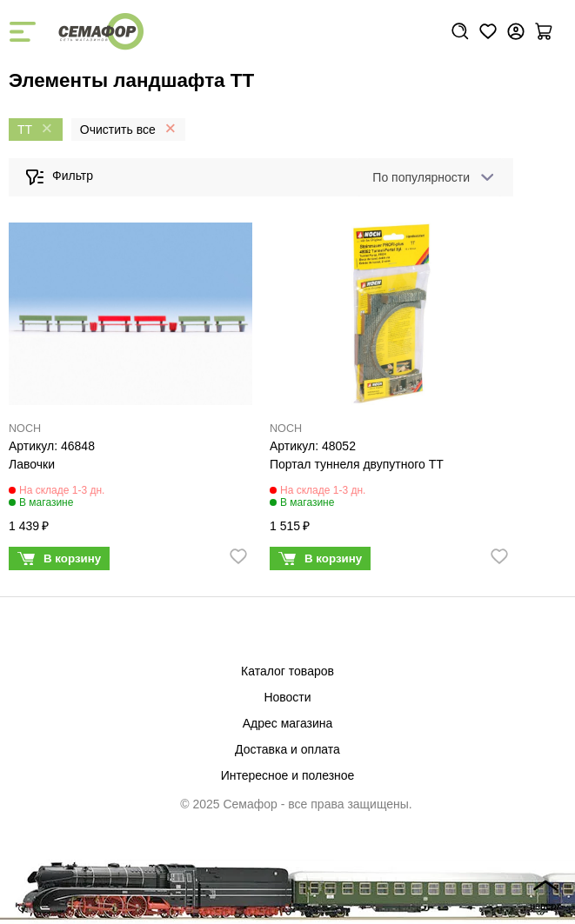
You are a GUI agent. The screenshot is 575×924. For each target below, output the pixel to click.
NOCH (25, 429)
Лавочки (32, 464)
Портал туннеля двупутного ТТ (357, 464)
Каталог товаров (287, 671)
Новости (287, 697)
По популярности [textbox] (421, 177)
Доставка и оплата (287, 749)
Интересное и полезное (288, 775)
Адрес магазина (288, 723)
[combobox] (430, 177)
